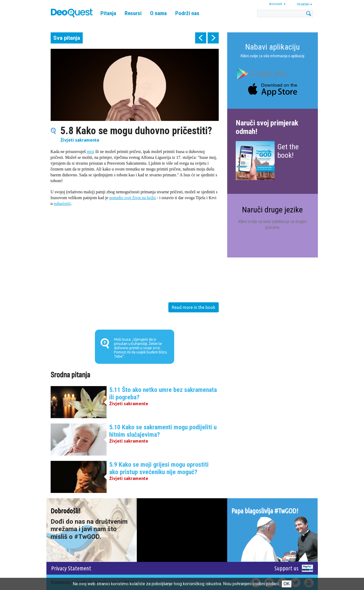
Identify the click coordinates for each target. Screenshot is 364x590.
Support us (286, 568)
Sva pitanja (67, 38)
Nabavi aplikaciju (273, 47)
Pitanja (108, 13)
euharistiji (62, 204)
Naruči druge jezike (272, 210)
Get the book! (288, 151)
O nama (158, 13)
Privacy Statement (71, 568)
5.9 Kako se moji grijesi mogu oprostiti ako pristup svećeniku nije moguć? (159, 468)
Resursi (133, 13)
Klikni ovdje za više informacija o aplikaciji (273, 56)
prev (201, 38)
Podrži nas (187, 13)
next (213, 38)
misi (91, 152)
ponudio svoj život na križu (132, 198)
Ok (286, 584)
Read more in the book (194, 307)
